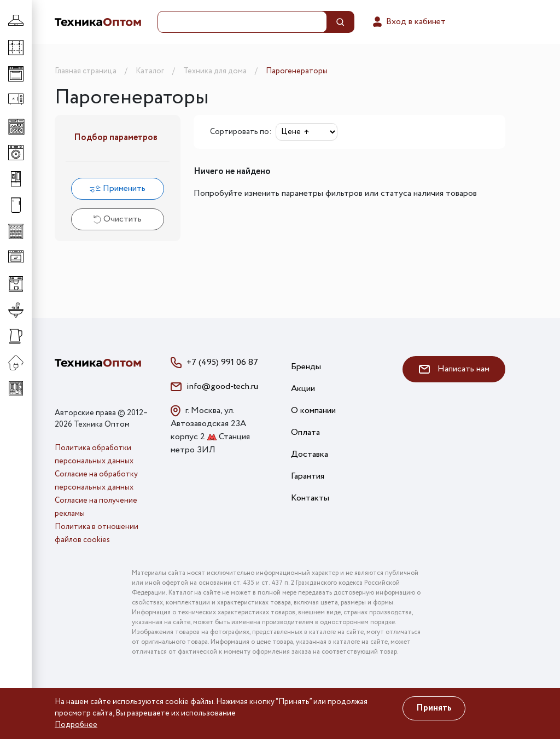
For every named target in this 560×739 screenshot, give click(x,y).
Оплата (305, 432)
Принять (434, 708)
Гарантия (308, 476)
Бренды (306, 367)
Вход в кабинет (408, 22)
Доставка (310, 454)
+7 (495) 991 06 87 (222, 362)
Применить (118, 188)
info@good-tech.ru (222, 386)
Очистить (118, 219)
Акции (303, 389)
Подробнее (76, 725)
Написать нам (454, 369)
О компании (313, 411)
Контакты (310, 498)
